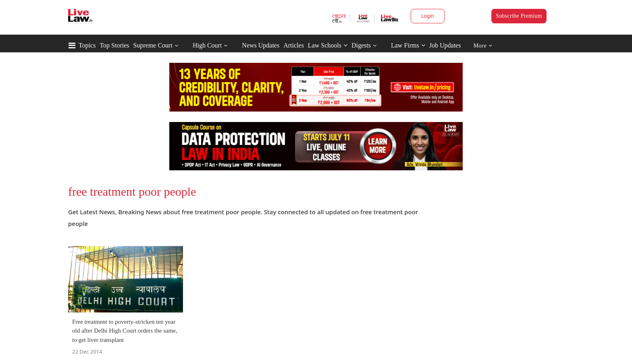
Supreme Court (153, 45)
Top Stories (114, 45)
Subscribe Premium (519, 16)
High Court (207, 45)
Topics (87, 45)
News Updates (261, 45)
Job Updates (445, 45)
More (483, 46)
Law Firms (408, 45)
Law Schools (328, 45)
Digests (361, 45)
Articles (294, 45)
